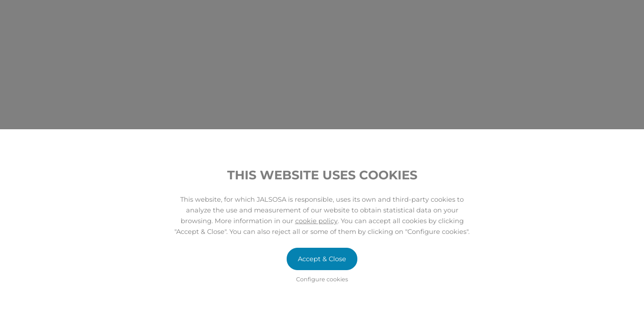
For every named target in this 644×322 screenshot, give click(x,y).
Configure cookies (322, 279)
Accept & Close (322, 259)
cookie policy (316, 221)
